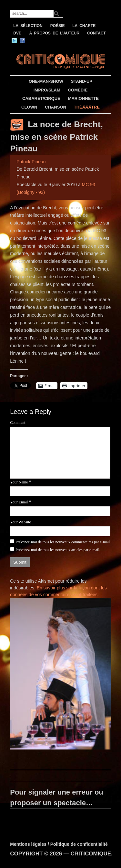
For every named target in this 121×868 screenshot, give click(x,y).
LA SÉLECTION (28, 26)
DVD (17, 33)
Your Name (19, 482)
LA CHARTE (84, 26)
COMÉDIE (78, 90)
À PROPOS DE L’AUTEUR (54, 33)
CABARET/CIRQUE (41, 98)
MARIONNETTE (83, 98)
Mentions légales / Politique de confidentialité (59, 844)
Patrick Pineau (31, 162)
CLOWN (29, 107)
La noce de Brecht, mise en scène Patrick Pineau (56, 136)
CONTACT (96, 33)
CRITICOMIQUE (91, 854)
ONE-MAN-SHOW (46, 81)
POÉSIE (58, 26)
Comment (18, 423)
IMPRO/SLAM (47, 90)
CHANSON (55, 107)
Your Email (19, 502)
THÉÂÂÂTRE (87, 107)
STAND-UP (82, 81)
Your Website (20, 522)
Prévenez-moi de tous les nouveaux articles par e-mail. (58, 550)
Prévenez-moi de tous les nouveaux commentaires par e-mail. (63, 542)
